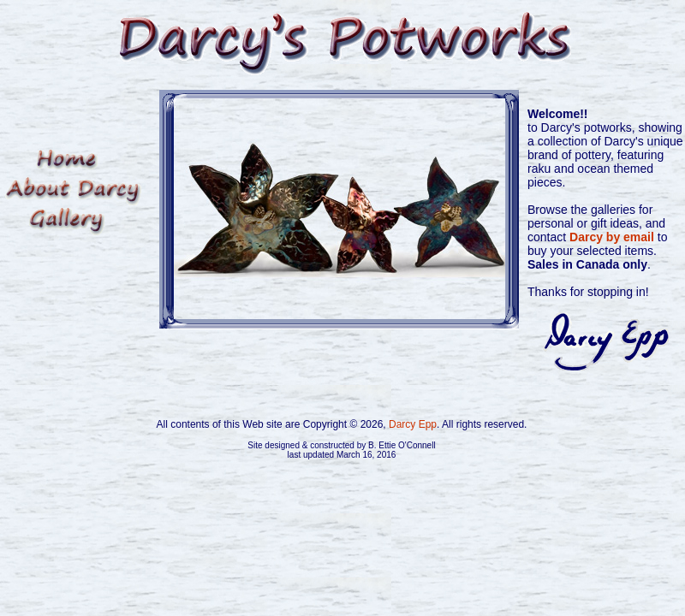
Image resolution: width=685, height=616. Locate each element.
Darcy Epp (413, 424)
